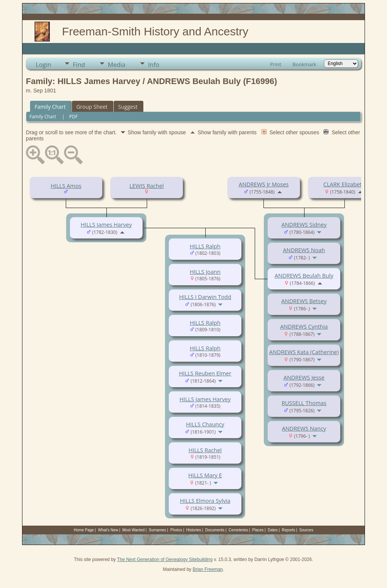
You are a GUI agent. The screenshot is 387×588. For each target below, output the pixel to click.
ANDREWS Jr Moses (264, 184)
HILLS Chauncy (205, 424)
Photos (176, 530)
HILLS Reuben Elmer (205, 373)
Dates (273, 530)
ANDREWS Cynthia (304, 326)
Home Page (84, 530)
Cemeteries (238, 530)
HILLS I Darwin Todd (205, 297)
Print (276, 64)
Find (79, 65)
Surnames (157, 530)
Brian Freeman (208, 569)
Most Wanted (134, 530)
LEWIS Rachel (146, 186)
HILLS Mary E (205, 475)
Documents (215, 530)
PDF (73, 117)
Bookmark (305, 64)
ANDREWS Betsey (304, 301)
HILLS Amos (66, 186)
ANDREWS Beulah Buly (304, 275)
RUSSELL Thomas (304, 403)
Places (258, 530)
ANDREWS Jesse (304, 377)
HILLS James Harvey (106, 224)
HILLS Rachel (205, 450)
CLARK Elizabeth (344, 184)
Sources (306, 530)
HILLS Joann (205, 272)
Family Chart (50, 107)
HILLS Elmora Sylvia (205, 501)
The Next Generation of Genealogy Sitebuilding (165, 559)
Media (117, 65)
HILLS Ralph (205, 246)
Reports (288, 530)
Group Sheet (92, 107)
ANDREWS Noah (304, 250)
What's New (108, 530)
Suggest (128, 107)
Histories (194, 530)
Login (44, 65)
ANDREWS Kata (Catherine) (304, 352)
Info (154, 65)
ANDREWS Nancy (304, 428)
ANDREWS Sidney (304, 224)
